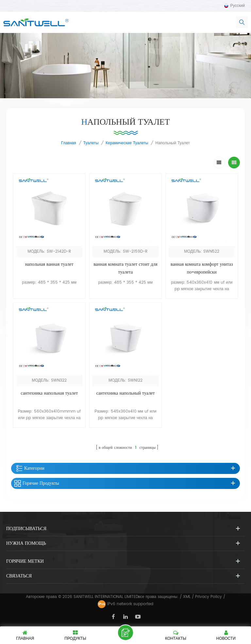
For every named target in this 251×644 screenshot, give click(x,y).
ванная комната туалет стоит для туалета (125, 268)
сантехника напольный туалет (125, 393)
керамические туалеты (127, 143)
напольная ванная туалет (49, 264)
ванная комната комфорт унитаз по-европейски (202, 268)
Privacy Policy (209, 597)
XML (187, 597)
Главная (69, 143)
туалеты (91, 143)
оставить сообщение (125, 633)
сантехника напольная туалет (49, 393)
